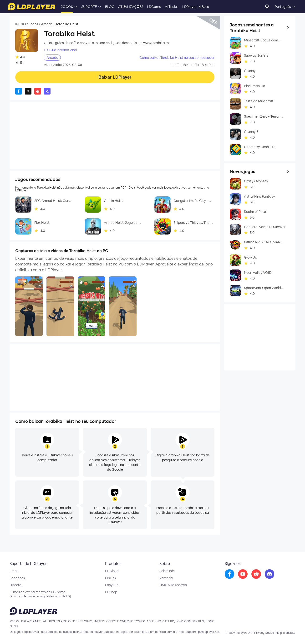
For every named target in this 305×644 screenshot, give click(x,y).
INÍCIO (21, 24)
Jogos (33, 24)
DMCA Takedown (173, 585)
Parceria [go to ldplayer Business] (166, 578)
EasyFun (112, 585)
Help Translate (286, 633)
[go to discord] (269, 574)
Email (14, 571)
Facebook (17, 578)
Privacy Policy (234, 633)
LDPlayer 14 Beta (196, 7)
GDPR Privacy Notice (260, 633)
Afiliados (172, 7)
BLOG (110, 7)
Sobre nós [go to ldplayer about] (167, 571)
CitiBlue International (60, 50)
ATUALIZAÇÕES (131, 7)
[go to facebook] (229, 574)
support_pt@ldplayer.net (203, 632)
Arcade (47, 24)
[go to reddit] (256, 574)
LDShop (111, 592)
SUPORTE (89, 7)
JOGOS (67, 7)
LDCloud (112, 571)
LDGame (154, 7)
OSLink (111, 578)
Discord (15, 585)
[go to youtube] (243, 574)
